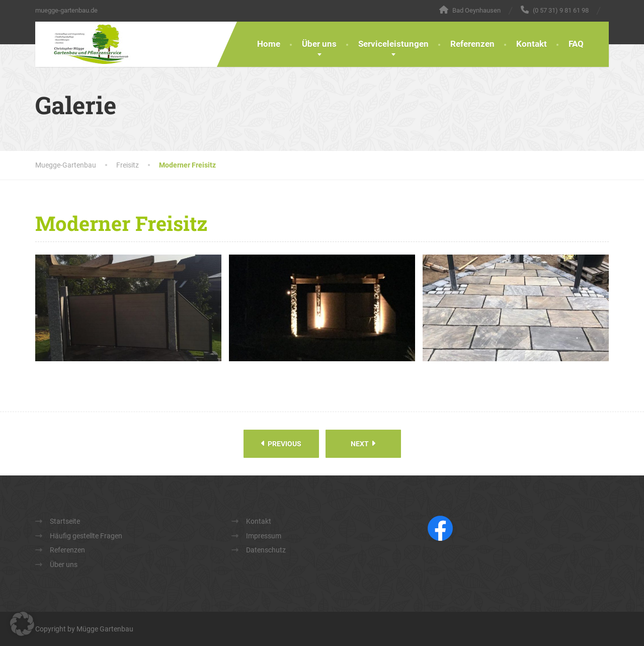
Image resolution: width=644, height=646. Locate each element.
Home (269, 44)
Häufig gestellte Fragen (86, 536)
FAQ (576, 44)
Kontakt (532, 44)
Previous (281, 443)
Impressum (264, 536)
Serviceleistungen (393, 44)
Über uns (319, 44)
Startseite (65, 521)
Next (363, 443)
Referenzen (472, 44)
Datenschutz (266, 550)
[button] (22, 624)
